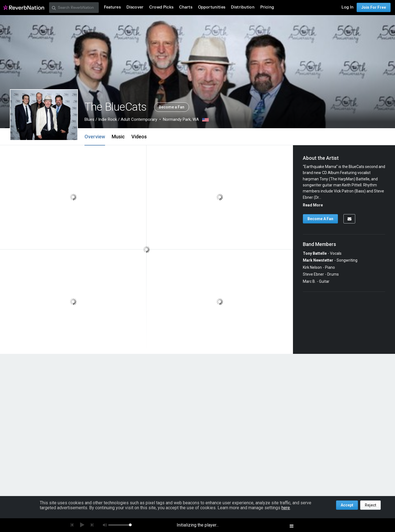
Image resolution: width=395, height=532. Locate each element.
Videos (139, 137)
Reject (370, 505)
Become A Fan (320, 219)
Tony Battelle (315, 253)
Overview (95, 137)
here (286, 508)
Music (118, 137)
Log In (348, 7)
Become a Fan (172, 107)
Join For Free (374, 7)
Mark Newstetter (318, 260)
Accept (347, 505)
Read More (313, 205)
